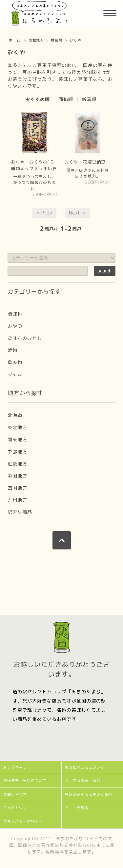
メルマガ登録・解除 (83, 781)
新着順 (89, 99)
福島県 (56, 40)
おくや (75, 40)
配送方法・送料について (25, 781)
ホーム (14, 40)
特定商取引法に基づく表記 (89, 794)
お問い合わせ (15, 794)
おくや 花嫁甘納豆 (85, 162)
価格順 (66, 99)
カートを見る (77, 808)
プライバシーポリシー (23, 822)
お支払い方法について (85, 767)
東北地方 (36, 40)
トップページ (15, 767)
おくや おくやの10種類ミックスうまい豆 (34, 165)
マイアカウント (17, 808)
